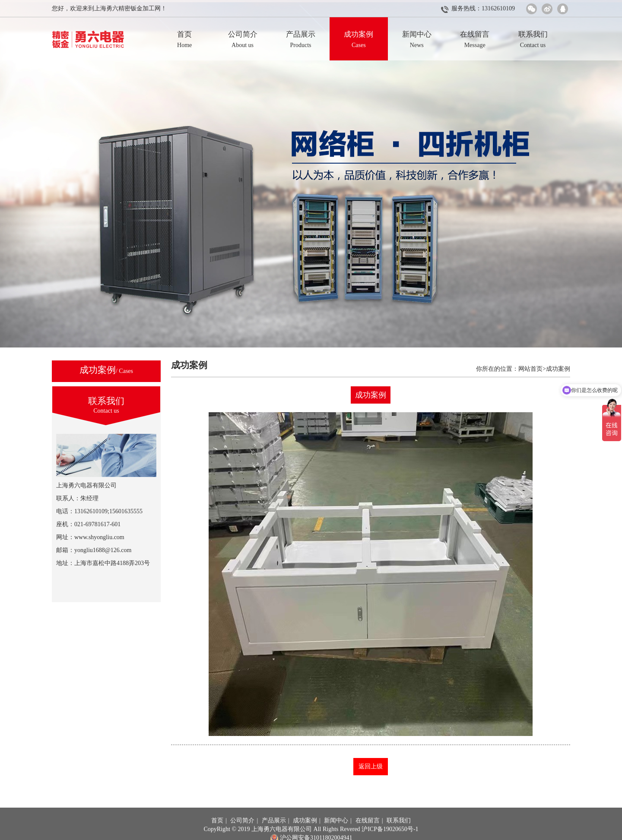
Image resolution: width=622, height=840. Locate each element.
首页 (217, 832)
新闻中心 (336, 832)
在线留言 (368, 832)
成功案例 (305, 832)
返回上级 (371, 766)
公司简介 (242, 832)
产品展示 (274, 832)
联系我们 (399, 832)
